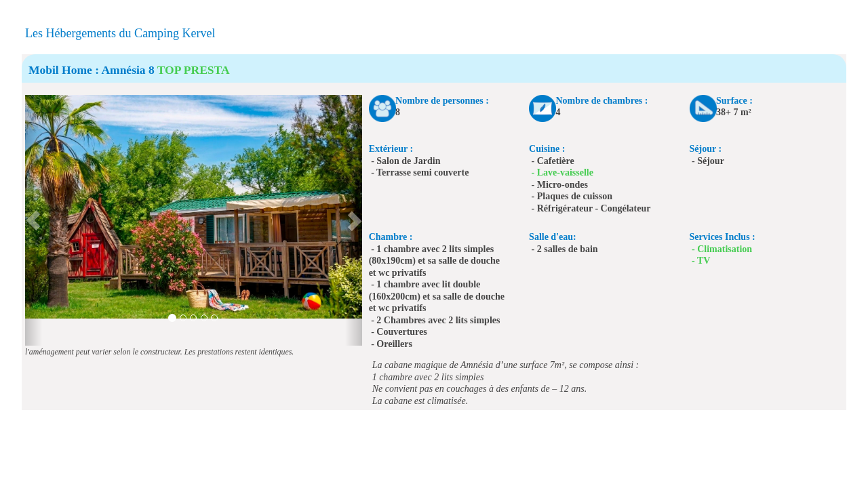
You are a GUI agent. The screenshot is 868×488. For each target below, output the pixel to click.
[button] (34, 220)
